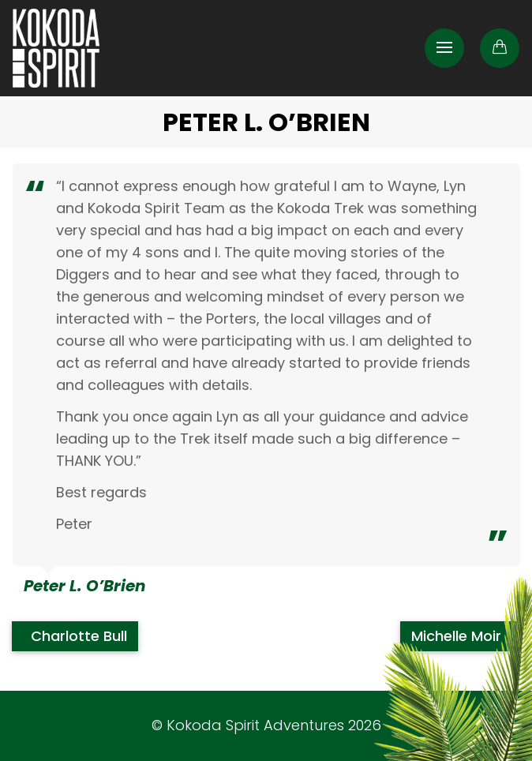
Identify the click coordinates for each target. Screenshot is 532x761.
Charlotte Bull (77, 636)
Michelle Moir (458, 636)
